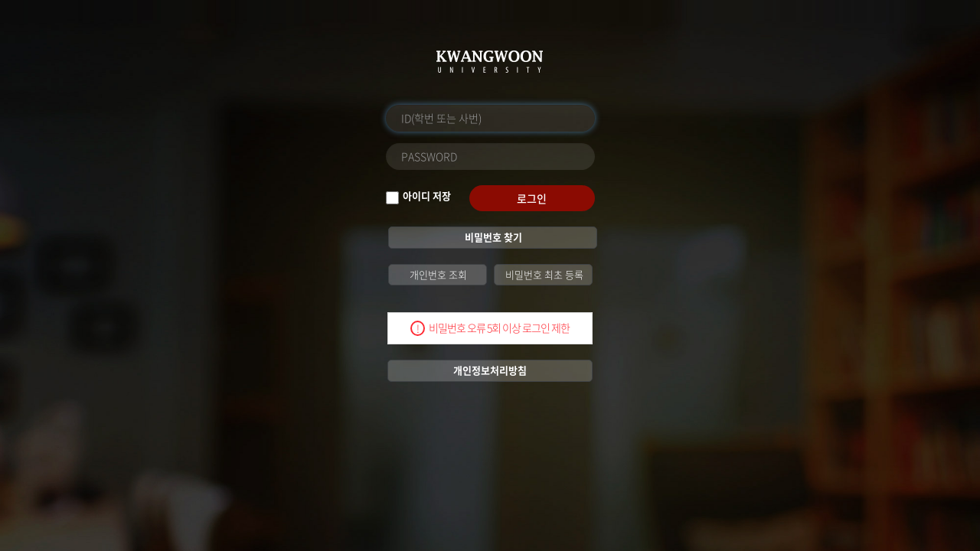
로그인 (532, 198)
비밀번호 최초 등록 (543, 274)
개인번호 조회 (437, 274)
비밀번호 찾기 (492, 237)
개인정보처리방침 (490, 370)
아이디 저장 (427, 196)
